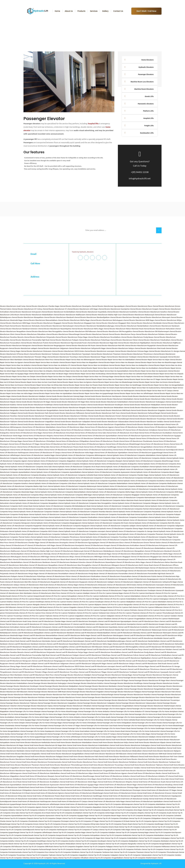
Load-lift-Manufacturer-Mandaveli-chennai (65, 633)
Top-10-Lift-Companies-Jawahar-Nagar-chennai (75, 832)
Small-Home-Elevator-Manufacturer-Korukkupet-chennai (111, 748)
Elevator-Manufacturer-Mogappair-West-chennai (119, 323)
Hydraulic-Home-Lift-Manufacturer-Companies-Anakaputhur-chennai (119, 464)
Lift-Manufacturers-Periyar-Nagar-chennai (30, 574)
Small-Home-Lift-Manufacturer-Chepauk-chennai (53, 787)
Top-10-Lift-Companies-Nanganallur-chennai (127, 844)
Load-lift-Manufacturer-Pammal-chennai (107, 649)
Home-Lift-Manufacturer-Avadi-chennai (73, 436)
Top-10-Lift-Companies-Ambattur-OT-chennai (38, 810)
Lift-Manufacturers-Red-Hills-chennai (24, 582)
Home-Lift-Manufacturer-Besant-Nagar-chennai (27, 438)
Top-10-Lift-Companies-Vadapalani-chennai (109, 855)
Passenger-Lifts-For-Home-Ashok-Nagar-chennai (38, 717)
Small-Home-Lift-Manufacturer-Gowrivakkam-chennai (25, 799)
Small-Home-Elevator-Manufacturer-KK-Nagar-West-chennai (51, 745)
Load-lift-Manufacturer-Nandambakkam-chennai (149, 641)
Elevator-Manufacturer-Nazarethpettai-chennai (61, 329)
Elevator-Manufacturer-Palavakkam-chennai (36, 334)
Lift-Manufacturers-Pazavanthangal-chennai (118, 571)
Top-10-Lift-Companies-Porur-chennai (41, 852)
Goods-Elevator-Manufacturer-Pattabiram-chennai (38, 419)
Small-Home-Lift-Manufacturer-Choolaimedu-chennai (91, 790)
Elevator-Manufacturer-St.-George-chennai (170, 351)
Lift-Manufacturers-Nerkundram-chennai (20, 565)
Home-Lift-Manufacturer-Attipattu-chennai (44, 436)
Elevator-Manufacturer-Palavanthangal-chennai (69, 334)
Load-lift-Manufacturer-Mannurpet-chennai (162, 633)
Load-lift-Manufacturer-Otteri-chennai (13, 649)
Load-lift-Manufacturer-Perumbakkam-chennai (111, 652)
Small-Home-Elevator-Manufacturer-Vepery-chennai (18, 771)
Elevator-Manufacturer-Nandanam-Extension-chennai (25, 329)
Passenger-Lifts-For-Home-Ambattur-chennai (100, 711)
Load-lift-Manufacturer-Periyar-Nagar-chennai (78, 652)
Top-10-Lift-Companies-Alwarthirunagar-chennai (155, 807)
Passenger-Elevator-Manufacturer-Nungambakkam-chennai (151, 689)
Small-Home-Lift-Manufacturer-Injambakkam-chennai (150, 801)
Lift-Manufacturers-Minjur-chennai (68, 557)
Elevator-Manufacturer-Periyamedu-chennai (45, 337)
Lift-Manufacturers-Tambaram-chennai (92, 588)
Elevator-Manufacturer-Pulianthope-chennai (100, 340)
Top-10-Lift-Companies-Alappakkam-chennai (92, 807)
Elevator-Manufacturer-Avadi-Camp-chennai (16, 306)
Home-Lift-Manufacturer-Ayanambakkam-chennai (105, 436)
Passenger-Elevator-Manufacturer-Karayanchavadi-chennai (62, 678)
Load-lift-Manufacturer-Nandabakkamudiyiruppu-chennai (111, 641)
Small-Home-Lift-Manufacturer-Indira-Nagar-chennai (112, 801)
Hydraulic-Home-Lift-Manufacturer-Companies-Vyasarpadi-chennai (71, 540)
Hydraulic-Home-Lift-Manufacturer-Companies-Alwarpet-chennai (105, 461)
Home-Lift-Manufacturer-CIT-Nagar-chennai (30, 444)
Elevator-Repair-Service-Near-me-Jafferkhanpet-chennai (139, 393)
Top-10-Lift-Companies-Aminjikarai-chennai (69, 810)
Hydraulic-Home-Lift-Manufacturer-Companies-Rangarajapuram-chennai (62, 523)
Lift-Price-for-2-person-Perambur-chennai (69, 610)
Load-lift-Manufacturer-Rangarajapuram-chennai (55, 661)
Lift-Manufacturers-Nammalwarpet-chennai (119, 559)
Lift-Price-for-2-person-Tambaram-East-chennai (99, 613)
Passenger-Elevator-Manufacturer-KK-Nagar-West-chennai (155, 680)
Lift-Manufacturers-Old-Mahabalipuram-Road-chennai (38, 568)
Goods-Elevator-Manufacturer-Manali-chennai (41, 408)
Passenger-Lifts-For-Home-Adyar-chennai (86, 709)
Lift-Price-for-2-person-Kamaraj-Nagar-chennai (112, 593)
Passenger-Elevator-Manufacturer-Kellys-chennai (44, 680)
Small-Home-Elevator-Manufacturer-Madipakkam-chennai (152, 748)
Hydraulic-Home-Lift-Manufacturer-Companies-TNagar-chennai (156, 537)
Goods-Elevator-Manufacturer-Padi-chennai (39, 413)
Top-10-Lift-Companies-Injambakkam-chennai (153, 830)
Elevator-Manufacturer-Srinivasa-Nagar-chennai (138, 351)
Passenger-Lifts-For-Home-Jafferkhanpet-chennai (69, 737)
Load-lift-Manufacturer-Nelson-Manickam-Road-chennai (138, 644)
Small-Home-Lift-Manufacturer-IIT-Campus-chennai (75, 801)
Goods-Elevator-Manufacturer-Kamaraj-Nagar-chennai (71, 396)
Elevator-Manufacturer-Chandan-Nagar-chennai (49, 306)
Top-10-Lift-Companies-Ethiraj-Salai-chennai (90, 824)
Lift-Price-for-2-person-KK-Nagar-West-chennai (93, 599)
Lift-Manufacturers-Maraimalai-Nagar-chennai (101, 554)
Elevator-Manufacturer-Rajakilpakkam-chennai (140, 343)
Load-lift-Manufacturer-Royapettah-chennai (147, 661)
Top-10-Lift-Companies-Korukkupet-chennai (97, 841)
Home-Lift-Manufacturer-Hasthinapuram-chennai (17, 453)
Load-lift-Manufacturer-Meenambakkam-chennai (46, 635)
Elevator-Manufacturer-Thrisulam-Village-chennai (35, 357)
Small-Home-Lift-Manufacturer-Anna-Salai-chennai (157, 779)
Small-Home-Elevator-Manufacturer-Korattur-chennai (72, 748)
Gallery (105, 11)
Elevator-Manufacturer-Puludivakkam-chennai (160, 340)
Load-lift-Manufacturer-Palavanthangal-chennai (76, 649)
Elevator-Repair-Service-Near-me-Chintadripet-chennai (139, 377)
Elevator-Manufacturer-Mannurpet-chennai (161, 317)
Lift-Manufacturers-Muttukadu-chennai (90, 559)
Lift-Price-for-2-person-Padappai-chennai (98, 607)
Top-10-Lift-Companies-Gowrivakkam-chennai (76, 827)
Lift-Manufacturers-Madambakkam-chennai (156, 548)
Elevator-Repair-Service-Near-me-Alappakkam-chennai (84, 362)
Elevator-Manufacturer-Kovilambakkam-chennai (64, 312)
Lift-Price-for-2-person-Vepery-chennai (73, 619)
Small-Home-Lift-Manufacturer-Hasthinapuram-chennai (37, 801)
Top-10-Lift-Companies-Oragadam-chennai (74, 847)
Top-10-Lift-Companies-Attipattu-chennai (136, 813)
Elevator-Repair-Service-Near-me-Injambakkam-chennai (59, 393)
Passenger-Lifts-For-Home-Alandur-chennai (148, 709)
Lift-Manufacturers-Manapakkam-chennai (135, 551)
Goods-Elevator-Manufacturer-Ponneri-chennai (110, 416)
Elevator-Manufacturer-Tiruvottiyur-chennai (68, 357)
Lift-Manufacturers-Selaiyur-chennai (13, 585)
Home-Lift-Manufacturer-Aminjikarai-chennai (147, 430)
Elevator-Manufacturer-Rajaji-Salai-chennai (108, 343)
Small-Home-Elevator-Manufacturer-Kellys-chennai (116, 742)
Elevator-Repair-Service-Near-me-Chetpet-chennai (24, 377)
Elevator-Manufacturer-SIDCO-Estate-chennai (74, 351)
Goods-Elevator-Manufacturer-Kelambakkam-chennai (121, 399)
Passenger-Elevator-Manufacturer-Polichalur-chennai (32, 697)
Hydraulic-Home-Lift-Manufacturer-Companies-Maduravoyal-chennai (78, 486)
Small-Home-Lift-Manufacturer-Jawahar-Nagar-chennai (85, 804)
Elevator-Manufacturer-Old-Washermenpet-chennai (157, 331)
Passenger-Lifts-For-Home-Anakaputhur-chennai (17, 714)
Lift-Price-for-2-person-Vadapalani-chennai (105, 616)
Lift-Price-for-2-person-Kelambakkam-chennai (130, 596)
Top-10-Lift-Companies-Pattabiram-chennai (70, 852)
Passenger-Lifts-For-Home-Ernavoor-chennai (52, 728)
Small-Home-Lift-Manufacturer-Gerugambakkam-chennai (129, 796)
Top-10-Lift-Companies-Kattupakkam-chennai (90, 835)
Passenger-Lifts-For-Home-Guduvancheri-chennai (148, 731)
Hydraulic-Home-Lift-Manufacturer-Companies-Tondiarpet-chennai (24, 540)
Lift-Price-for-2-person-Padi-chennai (125, 607)
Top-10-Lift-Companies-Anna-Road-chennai (164, 810)
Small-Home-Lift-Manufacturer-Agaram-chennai (116, 773)
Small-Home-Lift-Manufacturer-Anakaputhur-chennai (46, 779)
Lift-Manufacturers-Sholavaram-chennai (98, 585)
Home (57, 11)
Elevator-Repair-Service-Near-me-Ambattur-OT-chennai (57, 365)
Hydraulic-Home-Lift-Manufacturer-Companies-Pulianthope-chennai (30, 517)
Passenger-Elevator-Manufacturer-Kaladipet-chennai (79, 675)
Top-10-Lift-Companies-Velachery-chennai (21, 858)
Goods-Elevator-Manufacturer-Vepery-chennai (40, 424)
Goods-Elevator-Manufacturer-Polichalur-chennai (76, 416)
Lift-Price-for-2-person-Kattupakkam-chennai (67, 596)
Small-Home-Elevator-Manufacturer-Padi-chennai (86, 757)
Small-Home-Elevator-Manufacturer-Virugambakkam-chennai (99, 771)
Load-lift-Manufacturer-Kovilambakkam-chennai (75, 627)
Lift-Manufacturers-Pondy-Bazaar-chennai (90, 574)
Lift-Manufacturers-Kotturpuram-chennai (160, 545)
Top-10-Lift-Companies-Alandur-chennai (62, 807)
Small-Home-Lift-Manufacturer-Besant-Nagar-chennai (124, 785)
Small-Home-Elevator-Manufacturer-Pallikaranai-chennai (124, 757)
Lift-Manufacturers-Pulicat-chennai (64, 576)
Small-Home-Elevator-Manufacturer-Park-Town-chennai (164, 757)
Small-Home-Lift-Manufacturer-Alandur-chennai (150, 773)
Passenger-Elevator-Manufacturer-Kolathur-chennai (91, 683)
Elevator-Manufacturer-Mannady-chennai (131, 317)
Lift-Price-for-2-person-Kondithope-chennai (35, 602)
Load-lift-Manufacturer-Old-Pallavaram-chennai (92, 647)
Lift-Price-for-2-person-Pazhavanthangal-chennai (37, 610)
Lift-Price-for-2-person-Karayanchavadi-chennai (34, 596)
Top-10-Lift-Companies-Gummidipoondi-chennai (23, 830)
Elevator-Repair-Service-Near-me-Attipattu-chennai (41, 371)
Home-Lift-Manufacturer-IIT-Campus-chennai (51, 453)
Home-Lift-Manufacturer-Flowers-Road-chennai (72, 447)
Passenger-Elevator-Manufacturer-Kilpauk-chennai (79, 680)
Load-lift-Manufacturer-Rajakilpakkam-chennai (141, 658)
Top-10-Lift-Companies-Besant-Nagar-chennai (111, 816)
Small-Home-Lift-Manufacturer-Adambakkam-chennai (47, 773)
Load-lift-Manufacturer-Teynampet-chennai (87, 669)
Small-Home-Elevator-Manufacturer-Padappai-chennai (49, 757)
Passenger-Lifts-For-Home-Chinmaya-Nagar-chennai (49, 723)
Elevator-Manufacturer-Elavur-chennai (145, 306)
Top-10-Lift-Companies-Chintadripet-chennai (119, 818)
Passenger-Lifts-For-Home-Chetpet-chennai (15, 723)
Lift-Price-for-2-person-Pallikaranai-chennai (153, 607)
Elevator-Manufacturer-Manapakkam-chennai (34, 317)
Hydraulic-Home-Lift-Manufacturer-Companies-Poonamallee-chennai (59, 514)
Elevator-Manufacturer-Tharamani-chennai (112, 354)
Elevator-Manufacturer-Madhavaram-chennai (75, 315)
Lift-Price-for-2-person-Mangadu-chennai (31, 605)
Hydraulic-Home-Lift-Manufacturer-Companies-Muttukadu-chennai (87, 498)
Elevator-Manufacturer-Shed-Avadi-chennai (156, 348)
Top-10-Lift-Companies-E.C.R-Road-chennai (120, 821)
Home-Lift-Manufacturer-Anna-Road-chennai (64, 433)
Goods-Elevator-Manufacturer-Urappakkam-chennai (42, 422)
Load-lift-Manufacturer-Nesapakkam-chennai (22, 647)
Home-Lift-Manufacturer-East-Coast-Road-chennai (63, 444)
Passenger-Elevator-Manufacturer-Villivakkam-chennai (78, 706)
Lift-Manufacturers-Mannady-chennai (43, 554)
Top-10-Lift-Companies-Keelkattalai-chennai (122, 835)
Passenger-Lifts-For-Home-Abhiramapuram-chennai (18, 709)
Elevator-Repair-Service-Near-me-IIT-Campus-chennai (160, 391)
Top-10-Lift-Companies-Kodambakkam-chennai (127, 838)
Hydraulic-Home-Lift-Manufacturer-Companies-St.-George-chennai (135, 531)
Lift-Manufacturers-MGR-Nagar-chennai (41, 557)
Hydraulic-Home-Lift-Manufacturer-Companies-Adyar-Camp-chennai (102, 458)
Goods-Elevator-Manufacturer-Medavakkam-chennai (111, 408)
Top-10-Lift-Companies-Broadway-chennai (142, 816)
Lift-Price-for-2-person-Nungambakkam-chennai (156, 605)
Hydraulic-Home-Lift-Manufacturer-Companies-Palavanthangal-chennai (84, 509)
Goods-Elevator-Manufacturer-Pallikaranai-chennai (72, 413)
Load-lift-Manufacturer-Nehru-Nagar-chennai (102, 644)
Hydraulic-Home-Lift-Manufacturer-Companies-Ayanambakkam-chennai (62, 472)
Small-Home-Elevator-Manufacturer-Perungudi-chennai (103, 759)
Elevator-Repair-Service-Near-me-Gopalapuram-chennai (26, 388)
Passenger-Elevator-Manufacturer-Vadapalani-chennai (102, 703)
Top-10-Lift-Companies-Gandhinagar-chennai (154, 824)
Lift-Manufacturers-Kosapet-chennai (103, 545)
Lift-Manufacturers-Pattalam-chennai (89, 571)
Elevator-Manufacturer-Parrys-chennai (128, 334)
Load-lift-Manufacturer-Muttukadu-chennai (41, 641)
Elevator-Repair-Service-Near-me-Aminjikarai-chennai (96, 365)
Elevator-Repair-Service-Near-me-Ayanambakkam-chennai (114, 371)
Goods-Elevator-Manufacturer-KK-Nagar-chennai (39, 402)
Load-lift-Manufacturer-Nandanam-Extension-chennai (33, 644)
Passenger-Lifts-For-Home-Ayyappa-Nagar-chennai (24, 720)
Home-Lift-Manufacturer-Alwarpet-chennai (15, 430)
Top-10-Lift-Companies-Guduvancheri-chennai (141, 827)
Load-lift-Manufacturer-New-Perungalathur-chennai (56, 647)
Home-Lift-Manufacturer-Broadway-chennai (60, 438)
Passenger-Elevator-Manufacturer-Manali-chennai (141, 686)
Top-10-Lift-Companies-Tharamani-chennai (135, 852)
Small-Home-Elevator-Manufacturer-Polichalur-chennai (142, 759)
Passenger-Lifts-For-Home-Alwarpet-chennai (31, 711)
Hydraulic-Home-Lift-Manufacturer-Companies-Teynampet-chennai (98, 534)
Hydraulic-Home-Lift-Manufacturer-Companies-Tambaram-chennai (51, 534)
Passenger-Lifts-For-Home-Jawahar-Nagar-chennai (105, 737)
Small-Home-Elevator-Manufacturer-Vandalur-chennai (127, 768)
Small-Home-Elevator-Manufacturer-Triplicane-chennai (150, 765)
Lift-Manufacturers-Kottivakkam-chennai (131, 545)
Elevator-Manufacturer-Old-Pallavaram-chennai (85, 331)
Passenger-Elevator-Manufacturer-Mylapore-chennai (72, 689)
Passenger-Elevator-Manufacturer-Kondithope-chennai (129, 683)
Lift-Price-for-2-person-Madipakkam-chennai (126, 602)
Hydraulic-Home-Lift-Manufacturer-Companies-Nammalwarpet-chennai (136, 498)
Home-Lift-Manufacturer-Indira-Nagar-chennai (83, 453)
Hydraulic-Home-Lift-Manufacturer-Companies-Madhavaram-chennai (158, 483)
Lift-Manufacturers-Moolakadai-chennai (32, 559)
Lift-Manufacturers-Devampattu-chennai (60, 543)
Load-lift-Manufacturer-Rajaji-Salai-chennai (109, 658)
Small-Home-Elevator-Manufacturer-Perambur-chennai (63, 759)
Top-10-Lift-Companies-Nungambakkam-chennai (160, 844)
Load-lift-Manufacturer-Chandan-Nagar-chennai (55, 621)
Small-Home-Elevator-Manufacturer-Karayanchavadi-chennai (133, 740)
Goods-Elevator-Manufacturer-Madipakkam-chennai (148, 405)
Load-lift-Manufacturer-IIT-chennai (66, 624)
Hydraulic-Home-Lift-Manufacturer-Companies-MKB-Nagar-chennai (74, 495)
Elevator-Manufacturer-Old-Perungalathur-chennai (120, 331)
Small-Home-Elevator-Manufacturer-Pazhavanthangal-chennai (22, 759)
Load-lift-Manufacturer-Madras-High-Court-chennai (117, 630)
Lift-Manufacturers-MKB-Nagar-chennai (94, 557)
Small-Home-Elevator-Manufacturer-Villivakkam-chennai (57, 771)
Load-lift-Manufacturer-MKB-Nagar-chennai (21, 638)
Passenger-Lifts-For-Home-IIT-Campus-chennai (106, 734)
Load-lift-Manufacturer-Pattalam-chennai (163, 649)
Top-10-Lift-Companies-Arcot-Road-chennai (41, 813)
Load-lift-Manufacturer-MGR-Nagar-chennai (145, 635)
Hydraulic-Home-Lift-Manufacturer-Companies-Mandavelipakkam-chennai (98, 489)
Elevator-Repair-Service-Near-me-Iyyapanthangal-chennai (99, 393)
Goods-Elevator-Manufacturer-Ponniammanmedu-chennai (148, 416)
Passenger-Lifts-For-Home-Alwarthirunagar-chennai (65, 711)
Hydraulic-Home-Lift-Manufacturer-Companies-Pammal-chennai (132, 509)
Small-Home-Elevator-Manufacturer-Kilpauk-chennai (153, 742)
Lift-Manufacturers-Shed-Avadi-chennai (40, 585)
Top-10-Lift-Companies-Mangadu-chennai (34, 844)
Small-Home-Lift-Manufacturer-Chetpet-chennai (87, 787)
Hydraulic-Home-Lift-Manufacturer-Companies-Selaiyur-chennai (28, 528)
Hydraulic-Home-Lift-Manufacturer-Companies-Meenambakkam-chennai (66, 492)
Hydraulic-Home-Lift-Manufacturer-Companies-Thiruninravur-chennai (61, 537)
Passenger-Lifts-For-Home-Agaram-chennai (117, 709)
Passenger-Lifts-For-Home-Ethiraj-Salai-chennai (84, 728)
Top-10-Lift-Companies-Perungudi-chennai (102, 849)
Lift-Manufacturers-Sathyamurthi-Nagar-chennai (166, 582)
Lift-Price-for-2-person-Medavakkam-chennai (62, 605)
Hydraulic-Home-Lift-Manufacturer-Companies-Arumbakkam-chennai (130, 467)
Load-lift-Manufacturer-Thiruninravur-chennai (149, 669)
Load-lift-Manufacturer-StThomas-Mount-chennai (23, 669)
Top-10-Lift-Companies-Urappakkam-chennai (78, 855)
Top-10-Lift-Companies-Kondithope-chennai (36, 841)
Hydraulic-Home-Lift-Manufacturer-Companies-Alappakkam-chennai (58, 461)
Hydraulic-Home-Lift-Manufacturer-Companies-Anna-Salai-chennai (34, 467)
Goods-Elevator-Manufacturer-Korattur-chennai (76, 405)
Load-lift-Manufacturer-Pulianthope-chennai (101, 655)
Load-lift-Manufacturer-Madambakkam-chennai (49, 630)
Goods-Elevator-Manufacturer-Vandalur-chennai (152, 422)
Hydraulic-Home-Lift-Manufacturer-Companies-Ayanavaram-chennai (112, 472)
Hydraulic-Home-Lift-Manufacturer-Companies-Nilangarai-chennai (141, 503)
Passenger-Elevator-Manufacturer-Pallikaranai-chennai (19, 695)
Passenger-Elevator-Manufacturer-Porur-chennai (148, 697)
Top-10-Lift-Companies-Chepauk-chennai (24, 818)
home (138, 25)
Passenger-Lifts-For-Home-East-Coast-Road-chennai (105, 726)
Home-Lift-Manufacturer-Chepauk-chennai (126, 438)
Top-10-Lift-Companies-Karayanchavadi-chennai (57, 835)
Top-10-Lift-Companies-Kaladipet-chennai (107, 832)
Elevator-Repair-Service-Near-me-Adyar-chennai (158, 360)
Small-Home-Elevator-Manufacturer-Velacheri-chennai (166, 768)
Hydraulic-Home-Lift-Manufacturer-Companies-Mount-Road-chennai (39, 498)
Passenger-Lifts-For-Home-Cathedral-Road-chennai (128, 720)
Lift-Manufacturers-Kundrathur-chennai (71, 548)
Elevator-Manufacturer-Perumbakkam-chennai (110, 337)
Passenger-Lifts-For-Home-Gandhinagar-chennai (154, 728)
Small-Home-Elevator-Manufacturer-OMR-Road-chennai (153, 754)
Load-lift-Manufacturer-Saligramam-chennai (59, 664)
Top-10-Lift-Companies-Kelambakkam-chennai (154, 835)
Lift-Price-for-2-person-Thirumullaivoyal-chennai (163, 613)
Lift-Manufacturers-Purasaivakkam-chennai (122, 576)
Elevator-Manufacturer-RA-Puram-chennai (87, 346)
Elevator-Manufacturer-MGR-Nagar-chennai (145, 320)
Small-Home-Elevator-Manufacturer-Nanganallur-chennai (26, 754)
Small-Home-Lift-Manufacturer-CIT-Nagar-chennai (165, 790)
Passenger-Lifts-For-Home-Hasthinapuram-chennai (71, 734)
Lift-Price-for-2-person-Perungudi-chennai (99, 610)
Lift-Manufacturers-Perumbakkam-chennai (60, 574)
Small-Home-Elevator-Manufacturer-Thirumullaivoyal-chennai (67, 765)
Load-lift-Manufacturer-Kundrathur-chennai (139, 627)
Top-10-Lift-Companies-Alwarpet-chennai (122, 807)
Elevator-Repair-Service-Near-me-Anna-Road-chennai (29, 368)
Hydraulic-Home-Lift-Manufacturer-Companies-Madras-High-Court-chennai (27, 486)
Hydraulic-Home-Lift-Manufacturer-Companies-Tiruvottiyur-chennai (109, 537)
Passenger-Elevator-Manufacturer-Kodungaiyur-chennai (53, 683)
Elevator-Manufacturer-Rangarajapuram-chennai (54, 346)
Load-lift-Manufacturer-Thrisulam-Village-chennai (36, 672)
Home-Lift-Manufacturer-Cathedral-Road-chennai (93, 438)
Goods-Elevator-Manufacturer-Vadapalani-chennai (78, 422)
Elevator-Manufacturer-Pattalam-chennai (156, 334)
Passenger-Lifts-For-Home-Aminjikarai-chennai (167, 711)
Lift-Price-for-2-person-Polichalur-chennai (128, 610)
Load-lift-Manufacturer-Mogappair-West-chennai (120, 638)
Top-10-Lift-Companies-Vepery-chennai (50, 858)
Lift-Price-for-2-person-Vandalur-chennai (169, 616)
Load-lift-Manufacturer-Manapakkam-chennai (34, 633)
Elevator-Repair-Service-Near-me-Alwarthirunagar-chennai (162, 362)
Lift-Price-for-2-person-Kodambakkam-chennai (126, 599)
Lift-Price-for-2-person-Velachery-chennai (44, 619)
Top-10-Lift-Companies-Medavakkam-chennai (65, 844)
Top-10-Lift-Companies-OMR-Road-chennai (44, 847)
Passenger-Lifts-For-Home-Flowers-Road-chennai (119, 728)
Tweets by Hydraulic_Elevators (83, 252)
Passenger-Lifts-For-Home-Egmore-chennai (139, 726)
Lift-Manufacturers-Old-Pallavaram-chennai (73, 568)
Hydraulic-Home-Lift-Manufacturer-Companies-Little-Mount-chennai (59, 483)
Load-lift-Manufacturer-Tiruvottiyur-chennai (69, 672)
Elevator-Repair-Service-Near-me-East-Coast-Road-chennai (41, 382)
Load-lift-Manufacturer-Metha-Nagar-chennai (80, 635)
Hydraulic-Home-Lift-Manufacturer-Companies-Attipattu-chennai (47, 469)
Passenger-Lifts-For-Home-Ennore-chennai (21, 728)
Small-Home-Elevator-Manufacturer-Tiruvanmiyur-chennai (109, 765)
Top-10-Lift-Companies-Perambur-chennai (72, 849)
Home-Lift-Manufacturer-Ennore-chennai (161, 444)
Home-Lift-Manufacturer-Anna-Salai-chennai (96, 433)
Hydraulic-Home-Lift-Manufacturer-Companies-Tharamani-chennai (146, 534)
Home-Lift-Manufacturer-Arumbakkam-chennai (161, 433)
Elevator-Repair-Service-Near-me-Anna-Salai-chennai (67, 368)
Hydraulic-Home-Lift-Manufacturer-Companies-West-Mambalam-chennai (121, 540)
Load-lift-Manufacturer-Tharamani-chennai (118, 669)
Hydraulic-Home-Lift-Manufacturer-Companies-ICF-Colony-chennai (45, 478)
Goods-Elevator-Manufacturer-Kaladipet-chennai (34, 396)
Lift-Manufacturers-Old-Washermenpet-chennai (138, 568)
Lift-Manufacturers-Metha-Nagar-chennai (164, 554)
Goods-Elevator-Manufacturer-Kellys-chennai (156, 399)
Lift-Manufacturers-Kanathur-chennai (98, 548)
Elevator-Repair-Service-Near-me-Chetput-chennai (60, 377)
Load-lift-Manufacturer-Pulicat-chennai (130, 655)
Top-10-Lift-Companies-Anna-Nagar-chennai (133, 810)
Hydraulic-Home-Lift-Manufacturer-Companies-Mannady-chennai (147, 489)
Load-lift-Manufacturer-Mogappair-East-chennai (85, 638)
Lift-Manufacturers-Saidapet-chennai (107, 582)
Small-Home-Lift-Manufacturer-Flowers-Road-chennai (52, 796)
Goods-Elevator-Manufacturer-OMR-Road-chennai (118, 410)
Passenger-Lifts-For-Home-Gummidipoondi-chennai (35, 734)
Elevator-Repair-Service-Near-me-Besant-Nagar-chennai (55, 374)
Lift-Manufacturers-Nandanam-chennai (42, 562)
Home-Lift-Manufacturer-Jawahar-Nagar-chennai (44, 455)
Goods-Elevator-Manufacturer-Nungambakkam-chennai (45, 410)
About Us (69, 11)
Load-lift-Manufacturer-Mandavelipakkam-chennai (98, 633)
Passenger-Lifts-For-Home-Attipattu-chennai (71, 717)
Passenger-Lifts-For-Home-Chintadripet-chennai (85, 723)
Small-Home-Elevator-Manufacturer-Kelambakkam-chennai (77, 742)
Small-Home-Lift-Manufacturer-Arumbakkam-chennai (46, 782)
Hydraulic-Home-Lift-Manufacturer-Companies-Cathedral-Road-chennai (78, 475)
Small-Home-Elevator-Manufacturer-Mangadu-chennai (87, 751)
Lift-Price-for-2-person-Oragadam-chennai (68, 607)
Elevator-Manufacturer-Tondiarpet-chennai (127, 357)
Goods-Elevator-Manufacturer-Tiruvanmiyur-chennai (154, 419)
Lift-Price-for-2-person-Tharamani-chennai (131, 613)
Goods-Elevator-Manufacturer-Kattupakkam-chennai (46, 399)
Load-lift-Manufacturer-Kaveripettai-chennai (126, 624)
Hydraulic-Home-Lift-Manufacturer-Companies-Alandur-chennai (149, 458)
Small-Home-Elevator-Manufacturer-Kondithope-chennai (33, 748)
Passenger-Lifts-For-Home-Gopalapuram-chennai (43, 731)
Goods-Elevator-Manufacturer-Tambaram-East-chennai (76, 419)
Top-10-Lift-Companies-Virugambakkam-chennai (112, 858)
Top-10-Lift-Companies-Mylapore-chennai (96, 844)
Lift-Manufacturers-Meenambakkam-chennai (133, 554)
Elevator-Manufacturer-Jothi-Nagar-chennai (89, 309)
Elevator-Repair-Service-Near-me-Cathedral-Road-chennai (132, 374)
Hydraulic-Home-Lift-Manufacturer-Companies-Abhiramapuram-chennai (87, 455)
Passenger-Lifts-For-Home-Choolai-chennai (153, 723)
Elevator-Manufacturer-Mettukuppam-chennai (112, 320)
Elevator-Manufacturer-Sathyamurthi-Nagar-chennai (93, 348)
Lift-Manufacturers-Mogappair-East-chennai (152, 557)
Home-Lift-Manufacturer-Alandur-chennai (135, 427)
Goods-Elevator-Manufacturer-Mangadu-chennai (75, 408)
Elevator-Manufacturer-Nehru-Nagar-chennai (93, 329)
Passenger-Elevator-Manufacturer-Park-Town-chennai (58, 695)
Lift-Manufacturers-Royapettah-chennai (51, 582)
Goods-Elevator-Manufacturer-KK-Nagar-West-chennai (76, 402)
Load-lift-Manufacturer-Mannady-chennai (131, 633)
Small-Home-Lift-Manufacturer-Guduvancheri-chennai (102, 799)
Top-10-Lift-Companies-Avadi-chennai (164, 813)
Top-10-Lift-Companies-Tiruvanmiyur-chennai (16, 855)
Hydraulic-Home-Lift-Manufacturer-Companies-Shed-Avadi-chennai (75, 528)
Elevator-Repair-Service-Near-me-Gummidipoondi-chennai (79, 391)
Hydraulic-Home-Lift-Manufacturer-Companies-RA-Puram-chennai (111, 523)
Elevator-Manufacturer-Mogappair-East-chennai (84, 323)
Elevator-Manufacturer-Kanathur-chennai (158, 312)
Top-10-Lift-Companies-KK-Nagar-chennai (62, 838)
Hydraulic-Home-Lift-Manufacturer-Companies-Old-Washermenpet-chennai (123, 506)
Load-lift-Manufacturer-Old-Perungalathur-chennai (127, 647)
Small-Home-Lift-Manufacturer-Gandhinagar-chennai (90, 796)
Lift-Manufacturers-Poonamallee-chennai (119, 574)
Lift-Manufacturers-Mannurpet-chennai (71, 554)
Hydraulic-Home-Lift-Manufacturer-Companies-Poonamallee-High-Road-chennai (112, 514)
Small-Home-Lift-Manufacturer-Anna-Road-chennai (120, 779)
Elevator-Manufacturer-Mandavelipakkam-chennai (98, 317)
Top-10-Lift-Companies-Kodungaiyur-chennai (160, 838)
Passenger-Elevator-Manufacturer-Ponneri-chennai (69, 697)
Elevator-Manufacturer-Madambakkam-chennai (42, 315)
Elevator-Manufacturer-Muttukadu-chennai (31, 326)
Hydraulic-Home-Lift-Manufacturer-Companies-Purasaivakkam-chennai (129, 517)
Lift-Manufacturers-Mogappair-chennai (123, 557)
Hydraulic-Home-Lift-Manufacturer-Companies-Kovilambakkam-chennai (49, 481)
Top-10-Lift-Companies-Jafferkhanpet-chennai (42, 832)
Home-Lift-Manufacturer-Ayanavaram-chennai (140, 436)
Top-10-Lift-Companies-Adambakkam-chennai (156, 804)
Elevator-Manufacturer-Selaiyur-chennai (126, 348)
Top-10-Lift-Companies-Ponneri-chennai (162, 849)
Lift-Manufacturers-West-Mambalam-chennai (22, 593)
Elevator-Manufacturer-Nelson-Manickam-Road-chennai (129, 329)
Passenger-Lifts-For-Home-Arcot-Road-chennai (151, 714)
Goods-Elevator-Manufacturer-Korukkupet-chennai (111, 405)
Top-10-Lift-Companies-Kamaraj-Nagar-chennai (138, 832)
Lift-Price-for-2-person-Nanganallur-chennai (123, 605)
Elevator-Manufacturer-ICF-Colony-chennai (33, 309)
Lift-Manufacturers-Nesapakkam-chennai (49, 565)
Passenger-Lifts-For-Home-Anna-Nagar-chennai (51, 714)
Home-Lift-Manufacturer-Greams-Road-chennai (67, 450)
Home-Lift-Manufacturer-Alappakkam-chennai (166, 427)
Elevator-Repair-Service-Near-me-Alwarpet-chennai (122, 362)
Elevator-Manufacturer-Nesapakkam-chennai (16, 331)
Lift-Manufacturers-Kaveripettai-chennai (76, 545)
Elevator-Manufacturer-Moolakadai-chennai (152, 323)
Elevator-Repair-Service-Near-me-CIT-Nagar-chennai (148, 379)
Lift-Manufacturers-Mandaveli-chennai (164, 551)
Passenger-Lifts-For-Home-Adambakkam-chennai (54, 709)
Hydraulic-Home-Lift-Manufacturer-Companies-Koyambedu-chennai (99, 481)
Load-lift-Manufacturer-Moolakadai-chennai (153, 638)
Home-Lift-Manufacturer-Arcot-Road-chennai (128, 433)
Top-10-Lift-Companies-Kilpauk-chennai (33, 838)
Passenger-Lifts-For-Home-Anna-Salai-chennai (118, 714)
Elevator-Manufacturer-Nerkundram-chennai (165, 329)
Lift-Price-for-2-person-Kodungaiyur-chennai (159, 599)
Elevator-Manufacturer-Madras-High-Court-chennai (110, 315)
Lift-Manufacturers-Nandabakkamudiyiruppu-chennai (154, 559)
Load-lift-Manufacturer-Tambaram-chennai (56, 669)
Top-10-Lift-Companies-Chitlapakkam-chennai (151, 818)
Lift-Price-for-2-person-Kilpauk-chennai (33, 599)
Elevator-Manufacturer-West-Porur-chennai (44, 360)
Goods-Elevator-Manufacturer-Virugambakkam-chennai (112, 424)
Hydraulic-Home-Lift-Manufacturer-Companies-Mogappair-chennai (122, 495)
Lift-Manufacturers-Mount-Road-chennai (61, 559)
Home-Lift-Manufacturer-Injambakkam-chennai (117, 453)
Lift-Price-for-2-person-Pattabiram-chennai (67, 613)
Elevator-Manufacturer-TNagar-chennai (98, 357)
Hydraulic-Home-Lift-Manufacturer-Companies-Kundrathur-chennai (147, 481)
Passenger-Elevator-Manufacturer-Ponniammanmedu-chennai (109, 697)
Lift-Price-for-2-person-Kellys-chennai (160, 596)
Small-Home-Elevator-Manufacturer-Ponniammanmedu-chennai (45, 762)
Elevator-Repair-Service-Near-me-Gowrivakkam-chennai (65, 388)
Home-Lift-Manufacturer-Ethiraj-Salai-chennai (39, 447)
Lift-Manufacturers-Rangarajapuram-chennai (149, 579)
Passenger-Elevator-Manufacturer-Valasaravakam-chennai (142, 703)
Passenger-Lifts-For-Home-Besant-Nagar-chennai (60, 720)
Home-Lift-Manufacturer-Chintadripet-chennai (45, 441)
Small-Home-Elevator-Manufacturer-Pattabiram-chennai (123, 762)
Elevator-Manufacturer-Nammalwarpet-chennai (63, 326)
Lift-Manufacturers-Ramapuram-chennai (119, 579)
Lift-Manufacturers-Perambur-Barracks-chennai (150, 571)
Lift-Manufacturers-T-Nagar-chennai (121, 590)
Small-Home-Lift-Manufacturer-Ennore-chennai (126, 793)
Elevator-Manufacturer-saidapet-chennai (29, 348)
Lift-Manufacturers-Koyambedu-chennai (43, 548)
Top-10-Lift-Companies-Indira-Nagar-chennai (121, 830)
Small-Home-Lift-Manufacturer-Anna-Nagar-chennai (83, 779)
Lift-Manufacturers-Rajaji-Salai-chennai (33, 579)
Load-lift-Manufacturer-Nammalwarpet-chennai (73, 641)
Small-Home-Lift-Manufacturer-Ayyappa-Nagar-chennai (85, 785)
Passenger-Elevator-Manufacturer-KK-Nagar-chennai (116, 680)
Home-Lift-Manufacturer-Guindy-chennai (133, 450)
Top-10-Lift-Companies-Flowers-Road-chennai (122, 824)
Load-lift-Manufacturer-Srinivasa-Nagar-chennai (138, 666)
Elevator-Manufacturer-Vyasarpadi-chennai (158, 357)
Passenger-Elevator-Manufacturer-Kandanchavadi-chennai (21, 678)
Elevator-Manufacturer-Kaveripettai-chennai (120, 309)
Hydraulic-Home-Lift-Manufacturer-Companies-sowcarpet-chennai (88, 531)
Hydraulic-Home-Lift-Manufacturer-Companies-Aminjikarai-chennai (70, 464)
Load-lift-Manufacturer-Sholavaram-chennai (42, 666)
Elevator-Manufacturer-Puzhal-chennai (40, 343)
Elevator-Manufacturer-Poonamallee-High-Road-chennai (35, 340)
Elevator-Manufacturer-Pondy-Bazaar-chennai (143, 337)
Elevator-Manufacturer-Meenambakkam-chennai (46, 320)
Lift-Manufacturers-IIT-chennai (22, 545)
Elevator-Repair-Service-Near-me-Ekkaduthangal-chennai (118, 382)
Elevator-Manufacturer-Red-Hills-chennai (116, 346)
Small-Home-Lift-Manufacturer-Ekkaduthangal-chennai (90, 793)
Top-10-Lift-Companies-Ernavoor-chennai (59, 824)
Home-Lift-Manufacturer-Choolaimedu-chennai (142, 441)
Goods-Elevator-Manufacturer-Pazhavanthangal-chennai (146, 413)
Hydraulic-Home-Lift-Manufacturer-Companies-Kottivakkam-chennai (134, 478)
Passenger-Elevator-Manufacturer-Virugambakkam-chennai (119, 706)
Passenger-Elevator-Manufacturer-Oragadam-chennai (91, 692)
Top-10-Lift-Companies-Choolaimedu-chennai (28, 821)
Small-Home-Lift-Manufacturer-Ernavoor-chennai (160, 793)
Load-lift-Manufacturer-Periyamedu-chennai (46, 652)
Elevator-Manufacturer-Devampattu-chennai (81, 306)
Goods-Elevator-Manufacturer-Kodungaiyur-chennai (153, 402)
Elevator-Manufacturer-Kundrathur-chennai (128, 312)
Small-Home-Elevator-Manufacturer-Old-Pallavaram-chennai (111, 754)
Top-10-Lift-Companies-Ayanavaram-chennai (45, 816)
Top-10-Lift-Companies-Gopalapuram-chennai (43, 827)
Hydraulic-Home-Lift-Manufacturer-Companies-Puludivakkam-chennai (79, 517)
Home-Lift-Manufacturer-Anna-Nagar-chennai (32, 433)
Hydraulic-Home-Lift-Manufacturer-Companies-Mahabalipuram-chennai (128, 486)
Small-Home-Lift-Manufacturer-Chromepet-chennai (128, 790)
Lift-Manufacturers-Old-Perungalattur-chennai (105, 568)
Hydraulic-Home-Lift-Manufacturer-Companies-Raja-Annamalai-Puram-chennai (47, 520)
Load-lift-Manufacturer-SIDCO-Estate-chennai (74, 666)
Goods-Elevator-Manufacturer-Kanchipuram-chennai (109, 396)
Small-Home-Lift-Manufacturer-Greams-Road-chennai (63, 799)
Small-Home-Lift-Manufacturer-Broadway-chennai (161, 785)
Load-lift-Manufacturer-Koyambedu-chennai (108, 627)
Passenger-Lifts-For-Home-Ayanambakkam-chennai (135, 717)
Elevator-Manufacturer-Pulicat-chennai (130, 340)
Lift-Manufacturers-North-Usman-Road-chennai (142, 565)
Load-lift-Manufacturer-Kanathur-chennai (169, 627)
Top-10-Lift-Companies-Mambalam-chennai (160, 841)
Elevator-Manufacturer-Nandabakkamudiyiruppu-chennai (100, 326)
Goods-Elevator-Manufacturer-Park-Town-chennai (108, 413)
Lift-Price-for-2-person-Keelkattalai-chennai (99, 596)
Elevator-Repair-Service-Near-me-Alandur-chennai (47, 362)
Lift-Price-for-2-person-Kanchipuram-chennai (145, 593)
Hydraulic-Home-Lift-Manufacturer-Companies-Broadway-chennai (29, 475)
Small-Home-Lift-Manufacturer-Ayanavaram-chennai (46, 785)
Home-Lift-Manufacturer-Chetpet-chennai (157, 438)
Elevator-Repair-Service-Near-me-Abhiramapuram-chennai (80, 360)
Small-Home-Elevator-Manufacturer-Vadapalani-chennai (45, 768)
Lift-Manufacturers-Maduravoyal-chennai (75, 551)
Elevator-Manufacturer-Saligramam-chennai (59, 348)
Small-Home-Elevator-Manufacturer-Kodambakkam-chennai (94, 745)
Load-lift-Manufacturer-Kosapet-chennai (156, 624)
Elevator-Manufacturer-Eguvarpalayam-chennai (114, 306)
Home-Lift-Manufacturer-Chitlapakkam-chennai (78, 441)
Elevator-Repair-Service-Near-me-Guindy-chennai (40, 391)
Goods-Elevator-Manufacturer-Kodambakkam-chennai (115, 402)
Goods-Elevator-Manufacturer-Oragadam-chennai (154, 410)
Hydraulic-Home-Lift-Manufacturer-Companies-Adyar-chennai (56, 458)
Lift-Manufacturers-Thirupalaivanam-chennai (32, 590)
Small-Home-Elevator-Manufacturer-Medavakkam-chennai (127, 751)
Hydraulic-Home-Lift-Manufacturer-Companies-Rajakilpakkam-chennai (148, 520)
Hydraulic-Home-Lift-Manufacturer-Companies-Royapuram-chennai (72, 526)
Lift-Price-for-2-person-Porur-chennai (38, 613)
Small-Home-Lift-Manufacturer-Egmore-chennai (53, 793)
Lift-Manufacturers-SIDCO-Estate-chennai (127, 585)
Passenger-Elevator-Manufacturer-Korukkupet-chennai (25, 686)
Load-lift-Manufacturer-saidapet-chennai (29, 664)
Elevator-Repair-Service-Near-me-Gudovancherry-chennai (146, 388)
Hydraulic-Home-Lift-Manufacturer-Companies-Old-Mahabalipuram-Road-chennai (68, 506)
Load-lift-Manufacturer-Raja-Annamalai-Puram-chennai (74, 658)
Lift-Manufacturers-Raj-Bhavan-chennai (91, 579)
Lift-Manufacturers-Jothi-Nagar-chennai (47, 545)
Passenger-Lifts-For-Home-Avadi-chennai (102, 717)
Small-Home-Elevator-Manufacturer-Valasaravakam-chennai (87, 768)
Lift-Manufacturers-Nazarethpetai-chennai (107, 562)
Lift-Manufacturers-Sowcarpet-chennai (156, 585)
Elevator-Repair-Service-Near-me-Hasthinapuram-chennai (120, 391)
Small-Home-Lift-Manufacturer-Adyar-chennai (83, 773)
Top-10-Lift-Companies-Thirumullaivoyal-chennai (167, 852)
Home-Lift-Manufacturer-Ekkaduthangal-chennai (129, 444)
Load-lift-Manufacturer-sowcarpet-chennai (106, 666)
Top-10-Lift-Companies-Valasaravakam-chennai (141, 855)
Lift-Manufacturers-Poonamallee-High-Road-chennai (153, 574)
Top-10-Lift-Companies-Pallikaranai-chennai (160, 847)
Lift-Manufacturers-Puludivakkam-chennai (92, 576)
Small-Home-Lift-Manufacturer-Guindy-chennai (138, 799)
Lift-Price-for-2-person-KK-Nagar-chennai (61, 599)
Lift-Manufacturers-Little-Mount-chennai (126, 548)
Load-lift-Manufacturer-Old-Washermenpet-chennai (163, 647)
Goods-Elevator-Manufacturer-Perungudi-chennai (41, 416)
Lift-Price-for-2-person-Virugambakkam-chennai (135, 619)
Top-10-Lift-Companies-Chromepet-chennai (59, 821)
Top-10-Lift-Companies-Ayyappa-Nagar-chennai (78, 816)
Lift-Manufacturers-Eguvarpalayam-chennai (90, 543)
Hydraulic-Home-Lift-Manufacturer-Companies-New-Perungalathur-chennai (91, 503)
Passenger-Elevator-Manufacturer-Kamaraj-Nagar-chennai (118, 675)
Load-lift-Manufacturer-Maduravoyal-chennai (151, 630)
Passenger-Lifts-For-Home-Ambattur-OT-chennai (133, 711)
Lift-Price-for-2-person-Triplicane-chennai (44, 616)
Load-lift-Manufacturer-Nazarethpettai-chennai (69, 644)
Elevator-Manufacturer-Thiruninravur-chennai (143, 354)
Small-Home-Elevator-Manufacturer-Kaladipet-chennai (142, 737)
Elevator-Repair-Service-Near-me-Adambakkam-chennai (121, 360)
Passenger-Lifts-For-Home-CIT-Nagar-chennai (70, 726)
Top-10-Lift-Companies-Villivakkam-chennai (79, 858)
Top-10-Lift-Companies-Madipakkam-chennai (128, 841)
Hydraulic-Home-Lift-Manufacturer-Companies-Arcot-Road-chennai (82, 467)
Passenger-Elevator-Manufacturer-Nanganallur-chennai (110, 689)
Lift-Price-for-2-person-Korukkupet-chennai (94, 602)
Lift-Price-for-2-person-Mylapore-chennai (93, 605)
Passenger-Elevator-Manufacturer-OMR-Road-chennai (53, 692)
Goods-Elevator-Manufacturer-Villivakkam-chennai (74, 424)
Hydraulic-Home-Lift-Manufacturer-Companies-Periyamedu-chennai (143, 512)
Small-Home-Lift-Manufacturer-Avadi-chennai (155, 782)
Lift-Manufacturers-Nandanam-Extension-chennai (74, 562)
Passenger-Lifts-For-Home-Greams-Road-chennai (113, 731)
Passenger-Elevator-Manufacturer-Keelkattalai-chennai (143, 678)
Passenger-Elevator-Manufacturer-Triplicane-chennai (24, 703)
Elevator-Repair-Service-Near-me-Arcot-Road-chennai (105, 368)
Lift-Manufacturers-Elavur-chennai (118, 543)
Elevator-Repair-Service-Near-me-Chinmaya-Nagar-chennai (99, 377)
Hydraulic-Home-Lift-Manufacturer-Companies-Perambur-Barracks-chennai (92, 512)
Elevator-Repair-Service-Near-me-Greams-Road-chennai (105, 388)
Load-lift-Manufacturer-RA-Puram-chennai (87, 661)
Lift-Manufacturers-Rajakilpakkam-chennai (62, 579)
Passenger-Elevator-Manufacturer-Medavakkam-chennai (33, 689)
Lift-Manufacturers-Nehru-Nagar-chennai (136, 562)
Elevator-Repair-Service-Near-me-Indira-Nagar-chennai (19, 393)
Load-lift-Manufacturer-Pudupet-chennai (70, 655)
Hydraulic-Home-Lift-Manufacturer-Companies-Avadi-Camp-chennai (95, 469)
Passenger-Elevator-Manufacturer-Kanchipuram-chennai (158, 675)
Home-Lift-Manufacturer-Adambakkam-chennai (45, 427)
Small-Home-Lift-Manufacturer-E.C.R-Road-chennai (18, 793)
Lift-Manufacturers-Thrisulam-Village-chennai (64, 590)
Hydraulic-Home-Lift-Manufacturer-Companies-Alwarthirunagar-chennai (154, 461)
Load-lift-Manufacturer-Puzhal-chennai (40, 658)
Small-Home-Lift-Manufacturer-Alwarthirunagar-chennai (80, 776)
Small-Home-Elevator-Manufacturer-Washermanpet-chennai (142, 771)
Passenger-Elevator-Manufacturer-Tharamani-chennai (85, 700)
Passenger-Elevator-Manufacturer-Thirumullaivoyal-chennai (125, 700)
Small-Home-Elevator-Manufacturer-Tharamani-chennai (25, 765)
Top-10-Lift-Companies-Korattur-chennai (67, 841)
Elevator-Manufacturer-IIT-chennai (61, 309)
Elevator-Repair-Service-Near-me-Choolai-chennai (34, 379)
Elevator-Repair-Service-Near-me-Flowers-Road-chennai (88, 385)
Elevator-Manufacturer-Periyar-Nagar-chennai (77, 337)
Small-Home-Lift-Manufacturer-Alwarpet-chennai (43, 776)
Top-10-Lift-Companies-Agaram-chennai (33, 807)
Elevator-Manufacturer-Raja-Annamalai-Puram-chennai (74, 343)
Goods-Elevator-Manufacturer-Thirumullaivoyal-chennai (115, 419)
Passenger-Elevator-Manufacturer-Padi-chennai (164, 692)
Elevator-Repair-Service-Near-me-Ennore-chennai (156, 382)
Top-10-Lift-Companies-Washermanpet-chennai (146, 858)
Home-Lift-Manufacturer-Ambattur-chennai (82, 430)
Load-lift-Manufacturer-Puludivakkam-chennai (161, 655)
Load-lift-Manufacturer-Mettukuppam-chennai (113, 635)
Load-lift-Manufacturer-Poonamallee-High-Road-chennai (36, 655)
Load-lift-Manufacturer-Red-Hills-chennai (117, 661)
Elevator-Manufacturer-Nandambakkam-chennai (138, 326)
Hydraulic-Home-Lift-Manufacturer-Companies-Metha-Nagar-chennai (116, 492)
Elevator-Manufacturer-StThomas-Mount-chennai (17, 354)
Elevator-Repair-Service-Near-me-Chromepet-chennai (110, 379)
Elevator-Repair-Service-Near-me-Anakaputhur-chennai (134, 365)
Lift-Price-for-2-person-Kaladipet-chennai (81, 593)
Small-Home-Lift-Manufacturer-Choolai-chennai (55, 790)
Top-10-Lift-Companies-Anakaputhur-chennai (101, 810)
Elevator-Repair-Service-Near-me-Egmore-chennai (80, 382)
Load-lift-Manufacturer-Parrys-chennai (135, 649)
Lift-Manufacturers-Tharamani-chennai (148, 588)
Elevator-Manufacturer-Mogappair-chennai (52, 323)
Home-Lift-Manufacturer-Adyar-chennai (76, 427)
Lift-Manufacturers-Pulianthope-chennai (38, 576)
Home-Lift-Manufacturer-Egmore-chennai (96, 444)
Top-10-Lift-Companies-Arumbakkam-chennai (72, 813)
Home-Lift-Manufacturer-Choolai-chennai (110, 441)
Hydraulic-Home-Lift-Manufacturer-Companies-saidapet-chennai (119, 526)
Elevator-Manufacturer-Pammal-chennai (100, 334)
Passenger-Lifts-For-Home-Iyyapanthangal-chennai (34, 737)
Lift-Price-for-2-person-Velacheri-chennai (15, 619)
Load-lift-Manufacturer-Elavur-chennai (151, 621)
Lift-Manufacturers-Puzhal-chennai (150, 576)
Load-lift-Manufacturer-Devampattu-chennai (88, 621)
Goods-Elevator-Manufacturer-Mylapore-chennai (147, 408)
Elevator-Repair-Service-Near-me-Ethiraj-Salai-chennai (49, 385)
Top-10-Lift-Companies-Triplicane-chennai (47, 855)
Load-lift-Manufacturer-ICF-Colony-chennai (39, 624)
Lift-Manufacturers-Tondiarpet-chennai (148, 590)
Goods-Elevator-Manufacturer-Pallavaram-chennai (82, 410)
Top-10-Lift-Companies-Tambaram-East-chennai (103, 852)
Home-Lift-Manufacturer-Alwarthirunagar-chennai (48, 430)
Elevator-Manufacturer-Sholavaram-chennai (42, 351)
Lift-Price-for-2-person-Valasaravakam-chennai (137, 616)
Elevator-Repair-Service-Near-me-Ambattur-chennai (18, 365)
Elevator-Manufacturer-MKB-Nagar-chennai (21, 323)
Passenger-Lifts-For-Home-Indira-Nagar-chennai (139, 734)
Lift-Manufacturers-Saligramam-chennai (134, 582)
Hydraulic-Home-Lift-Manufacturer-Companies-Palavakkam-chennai (35, 509)
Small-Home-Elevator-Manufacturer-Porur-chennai (85, 762)
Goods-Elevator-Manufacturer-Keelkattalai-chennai (83, 399)
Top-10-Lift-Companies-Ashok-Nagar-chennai (105, 813)
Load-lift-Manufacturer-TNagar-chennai (98, 672)
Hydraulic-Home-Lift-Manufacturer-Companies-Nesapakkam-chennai (39, 503)
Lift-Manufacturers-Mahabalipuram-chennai (105, 551)
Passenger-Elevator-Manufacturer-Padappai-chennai (128, 692)
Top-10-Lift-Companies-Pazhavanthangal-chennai (40, 849)
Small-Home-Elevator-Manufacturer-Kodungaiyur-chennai (136, 745)
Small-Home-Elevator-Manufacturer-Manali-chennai (49, 751)
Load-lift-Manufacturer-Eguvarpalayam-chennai (121, 621)
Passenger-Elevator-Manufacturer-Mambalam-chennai (104, 686)
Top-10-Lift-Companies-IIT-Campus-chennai (89, 830)
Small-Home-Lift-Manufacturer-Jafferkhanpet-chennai (46, 804)
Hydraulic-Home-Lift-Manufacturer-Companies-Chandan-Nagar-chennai (129, 475)
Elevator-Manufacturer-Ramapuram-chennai (21, 346)
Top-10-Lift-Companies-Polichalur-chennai (132, 849)
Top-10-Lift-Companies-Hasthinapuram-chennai (57, 830)
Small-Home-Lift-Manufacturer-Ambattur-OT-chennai (155, 776)
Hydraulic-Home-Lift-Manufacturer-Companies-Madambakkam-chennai (108, 483)
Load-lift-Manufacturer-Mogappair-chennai (52, 638)
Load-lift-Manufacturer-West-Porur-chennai (44, 675)
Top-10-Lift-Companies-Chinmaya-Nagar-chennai (85, 818)
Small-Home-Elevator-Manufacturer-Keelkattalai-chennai (36, 742)
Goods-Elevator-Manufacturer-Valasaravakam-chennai (116, 422)
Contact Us (118, 11)
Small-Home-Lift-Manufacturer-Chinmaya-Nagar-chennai (125, 787)
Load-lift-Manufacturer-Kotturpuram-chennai (41, 627)
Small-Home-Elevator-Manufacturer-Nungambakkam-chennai (68, 754)
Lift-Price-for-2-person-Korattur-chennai (65, 602)
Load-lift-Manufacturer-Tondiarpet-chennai (128, 672)
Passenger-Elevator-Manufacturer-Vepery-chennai (41, 706)
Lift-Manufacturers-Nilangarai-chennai (111, 565)
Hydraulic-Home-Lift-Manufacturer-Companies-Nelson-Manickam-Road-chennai (116, 500)
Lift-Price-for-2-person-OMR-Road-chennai (38, 607)
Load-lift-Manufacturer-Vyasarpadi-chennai (159, 672)
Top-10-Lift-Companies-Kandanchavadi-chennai (23, 835)
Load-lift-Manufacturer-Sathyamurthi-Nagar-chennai (94, 664)
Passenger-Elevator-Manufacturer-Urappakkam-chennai (63, 703)
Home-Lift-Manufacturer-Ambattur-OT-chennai (114, 430)
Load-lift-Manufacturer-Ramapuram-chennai (21, 661)
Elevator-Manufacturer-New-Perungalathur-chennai (50, 331)
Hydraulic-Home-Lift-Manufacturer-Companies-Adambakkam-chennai (137, 455)
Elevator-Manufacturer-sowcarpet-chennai (105, 351)
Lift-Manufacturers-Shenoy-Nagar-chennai (69, 585)
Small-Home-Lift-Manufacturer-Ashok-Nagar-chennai (84, 782)
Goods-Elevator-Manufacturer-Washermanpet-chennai (151, 424)
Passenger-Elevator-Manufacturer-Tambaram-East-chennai (45, 700)
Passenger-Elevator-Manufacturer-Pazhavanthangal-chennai (98, 695)
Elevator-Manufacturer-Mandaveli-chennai (65, 317)
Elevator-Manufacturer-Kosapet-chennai (150, 309)
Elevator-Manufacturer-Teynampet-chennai (81, 354)
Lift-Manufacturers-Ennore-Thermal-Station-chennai (148, 543)
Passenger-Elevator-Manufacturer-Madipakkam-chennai (65, 686)
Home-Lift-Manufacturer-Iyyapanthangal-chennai (151, 453)
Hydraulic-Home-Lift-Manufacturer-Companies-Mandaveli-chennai (48, 489)
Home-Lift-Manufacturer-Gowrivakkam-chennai (33, 450)
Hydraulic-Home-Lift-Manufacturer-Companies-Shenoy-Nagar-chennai (124, 528)
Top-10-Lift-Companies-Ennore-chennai (31, 824)
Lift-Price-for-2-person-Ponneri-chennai (158, 610)
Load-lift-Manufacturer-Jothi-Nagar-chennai (94, 624)
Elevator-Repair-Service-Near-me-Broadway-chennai (93, 374)
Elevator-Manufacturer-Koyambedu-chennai (97, 312)
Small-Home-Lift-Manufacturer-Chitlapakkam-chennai (19, 790)
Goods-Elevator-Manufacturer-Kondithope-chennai (41, 405)
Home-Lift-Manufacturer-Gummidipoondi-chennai (166, 450)
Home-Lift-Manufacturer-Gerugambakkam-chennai (141, 447)
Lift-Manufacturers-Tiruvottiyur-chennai (94, 590)
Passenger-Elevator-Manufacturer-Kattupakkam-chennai (103, 678)
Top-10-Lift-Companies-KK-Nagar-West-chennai (94, 838)
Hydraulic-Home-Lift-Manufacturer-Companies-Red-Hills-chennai (157, 523)
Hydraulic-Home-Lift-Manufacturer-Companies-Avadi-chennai (141, 469)
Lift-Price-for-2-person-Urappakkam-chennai (74, 616)
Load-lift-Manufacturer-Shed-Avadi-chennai (157, 664)
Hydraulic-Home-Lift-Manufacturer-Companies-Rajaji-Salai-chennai (99, 520)
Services (94, 11)
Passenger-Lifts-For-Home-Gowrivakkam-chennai (78, 731)
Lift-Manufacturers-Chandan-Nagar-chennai (30, 543)
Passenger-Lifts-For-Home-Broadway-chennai (93, 720)
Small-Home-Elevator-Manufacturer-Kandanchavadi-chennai (90, 740)
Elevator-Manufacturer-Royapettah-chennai (146, 346)
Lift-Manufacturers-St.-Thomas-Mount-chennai (62, 588)
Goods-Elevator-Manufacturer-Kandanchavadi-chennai (147, 396)
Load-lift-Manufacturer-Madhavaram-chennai (82, 630)
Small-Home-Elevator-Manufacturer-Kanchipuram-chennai (48, 740)
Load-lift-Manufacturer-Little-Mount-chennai (16, 630)
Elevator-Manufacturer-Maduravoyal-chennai (144, 315)
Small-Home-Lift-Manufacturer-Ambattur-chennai (118, 776)
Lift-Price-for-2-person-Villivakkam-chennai (102, 619)
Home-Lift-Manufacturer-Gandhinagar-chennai (106, 447)
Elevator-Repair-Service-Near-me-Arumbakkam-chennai (144, 368)
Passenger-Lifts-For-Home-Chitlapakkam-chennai (120, 723)
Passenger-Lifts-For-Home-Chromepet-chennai (37, 726)
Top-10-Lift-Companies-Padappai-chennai (104, 847)
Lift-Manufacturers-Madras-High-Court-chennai (43, 551)
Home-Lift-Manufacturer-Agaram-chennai (105, 427)
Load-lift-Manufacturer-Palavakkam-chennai (43, 649)
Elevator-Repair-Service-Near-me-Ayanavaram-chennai (154, 371)
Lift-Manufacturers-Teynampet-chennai (120, 588)
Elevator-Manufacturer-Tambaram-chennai (50, 354)
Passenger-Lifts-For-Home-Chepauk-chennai (162, 720)
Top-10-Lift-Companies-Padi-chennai (132, 847)
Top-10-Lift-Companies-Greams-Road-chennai (108, 827)
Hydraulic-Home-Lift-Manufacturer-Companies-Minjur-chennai (28, 495)
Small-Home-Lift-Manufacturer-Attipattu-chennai (121, 782)
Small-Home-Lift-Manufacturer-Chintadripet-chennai (164, 787)
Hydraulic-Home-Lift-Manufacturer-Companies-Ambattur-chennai (23, 464)
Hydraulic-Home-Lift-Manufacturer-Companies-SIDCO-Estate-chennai (39, 531)
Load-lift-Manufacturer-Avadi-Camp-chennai (22, 621)
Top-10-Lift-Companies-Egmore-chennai (150, 821)
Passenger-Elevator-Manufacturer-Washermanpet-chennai (160, 706)
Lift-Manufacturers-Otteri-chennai (168, 568)
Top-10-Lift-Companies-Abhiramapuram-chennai (122, 804)
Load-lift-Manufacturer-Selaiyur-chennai (127, 664)
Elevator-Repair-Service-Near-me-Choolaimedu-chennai (71, 379)
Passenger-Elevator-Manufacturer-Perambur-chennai (138, 695)
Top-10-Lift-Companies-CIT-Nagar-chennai (90, 821)
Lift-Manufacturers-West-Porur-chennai (52, 593)
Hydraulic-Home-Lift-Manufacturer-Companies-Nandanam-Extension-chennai (60, 500)
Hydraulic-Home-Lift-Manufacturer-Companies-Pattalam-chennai (42, 512)
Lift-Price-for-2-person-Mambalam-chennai (157, 602)
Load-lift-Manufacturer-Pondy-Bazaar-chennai (144, 652)
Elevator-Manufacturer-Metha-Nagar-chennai (80, 320)
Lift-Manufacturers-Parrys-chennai (63, 571)
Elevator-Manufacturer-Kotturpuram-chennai (31, 312)
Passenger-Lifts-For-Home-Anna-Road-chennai (85, 714)
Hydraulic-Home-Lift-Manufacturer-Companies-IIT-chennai (89, 478)
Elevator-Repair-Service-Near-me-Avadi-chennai (76, 371)
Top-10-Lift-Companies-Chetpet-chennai (54, 818)
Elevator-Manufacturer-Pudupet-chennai (70, 340)
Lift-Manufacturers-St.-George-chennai (31, 588)
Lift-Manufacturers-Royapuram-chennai (80, 582)
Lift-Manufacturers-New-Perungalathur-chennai (81, 565)
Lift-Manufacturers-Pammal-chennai (38, 571)
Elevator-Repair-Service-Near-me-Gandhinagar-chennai (128, 385)
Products (81, 11)
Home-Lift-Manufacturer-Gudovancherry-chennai (101, 450)
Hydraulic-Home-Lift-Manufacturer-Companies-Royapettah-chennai (24, 526)
